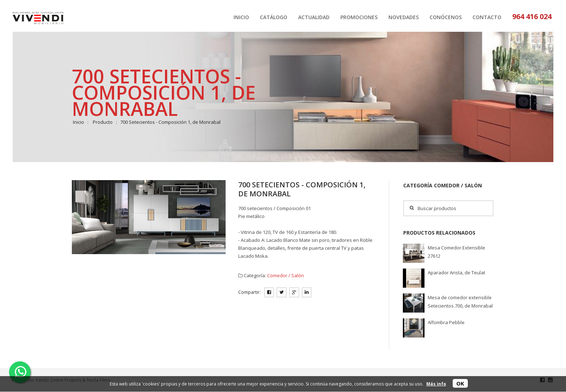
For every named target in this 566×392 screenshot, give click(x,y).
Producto (103, 122)
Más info (436, 384)
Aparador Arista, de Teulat (456, 273)
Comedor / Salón (286, 275)
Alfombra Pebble (446, 322)
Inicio (79, 122)
